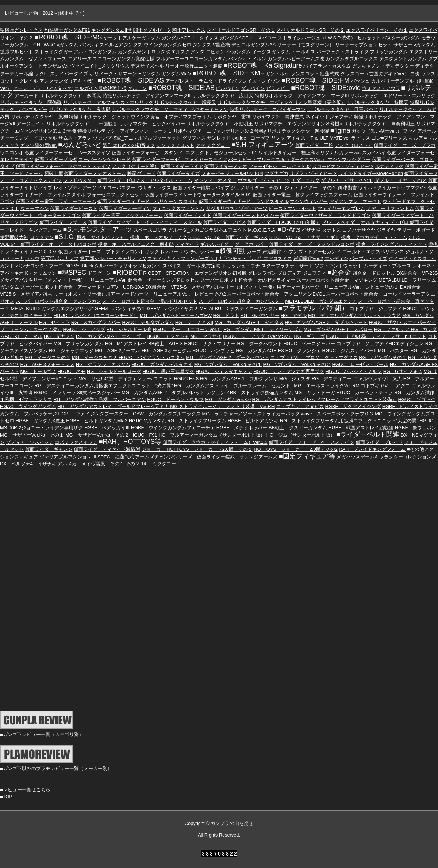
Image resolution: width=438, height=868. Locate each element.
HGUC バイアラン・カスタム (152, 357)
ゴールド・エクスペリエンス (373, 252)
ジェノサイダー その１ (257, 188)
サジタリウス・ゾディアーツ (237, 208)
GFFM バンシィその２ (173, 309)
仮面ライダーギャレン (49, 449)
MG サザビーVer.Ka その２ (97, 435)
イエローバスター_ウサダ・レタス (134, 188)
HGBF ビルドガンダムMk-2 (97, 421)
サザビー (403, 45)
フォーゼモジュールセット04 (232, 173)
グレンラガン (262, 273)
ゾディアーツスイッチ (30, 442)
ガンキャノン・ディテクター (383, 66)
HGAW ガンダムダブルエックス (165, 414)
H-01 (246, 195)
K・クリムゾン (41, 273)
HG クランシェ (303, 351)
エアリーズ (80, 59)
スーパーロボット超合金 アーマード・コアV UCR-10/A (82, 287)
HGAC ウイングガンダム (28, 406)
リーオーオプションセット (364, 45)
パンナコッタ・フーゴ (39, 266)
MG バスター (393, 351)
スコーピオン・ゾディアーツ (343, 166)
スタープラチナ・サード (287, 266)
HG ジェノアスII (194, 322)
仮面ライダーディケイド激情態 (107, 449)
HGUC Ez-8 (186, 379)
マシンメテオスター (215, 180)
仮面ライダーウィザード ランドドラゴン (325, 215)
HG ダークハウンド (260, 344)
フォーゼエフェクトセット (115, 195)
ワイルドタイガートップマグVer (392, 188)
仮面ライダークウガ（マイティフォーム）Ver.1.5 (215, 442)
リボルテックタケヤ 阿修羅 (31, 102)
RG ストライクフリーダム (197, 421)
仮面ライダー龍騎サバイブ (201, 188)
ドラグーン (100, 273)
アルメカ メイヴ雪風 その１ (91, 464)
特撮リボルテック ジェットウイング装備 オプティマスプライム (140, 117)
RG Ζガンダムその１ (383, 357)
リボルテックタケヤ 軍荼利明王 (379, 124)
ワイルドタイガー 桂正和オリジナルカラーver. (310, 153)
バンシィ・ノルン (247, 59)
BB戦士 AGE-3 (165, 344)
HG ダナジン (59, 336)
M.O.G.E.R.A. (263, 230)
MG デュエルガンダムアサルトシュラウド (355, 315)
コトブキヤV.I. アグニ (385, 386)
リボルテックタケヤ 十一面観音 (82, 124)
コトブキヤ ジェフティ (376, 309)
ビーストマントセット (292, 208)
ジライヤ (387, 230)
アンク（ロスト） (354, 145)
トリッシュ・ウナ (241, 266)
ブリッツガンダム (389, 52)
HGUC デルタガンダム (148, 322)
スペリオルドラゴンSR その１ (241, 30)
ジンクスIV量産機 (211, 45)
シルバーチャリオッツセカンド (128, 266)
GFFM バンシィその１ (120, 309)
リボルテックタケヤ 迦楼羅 (298, 131)
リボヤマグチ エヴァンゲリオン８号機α (298, 124)
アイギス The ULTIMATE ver (318, 138)
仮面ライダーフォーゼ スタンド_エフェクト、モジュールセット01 (184, 153)
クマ (201, 145)
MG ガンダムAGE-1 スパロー (338, 329)
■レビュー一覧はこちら (25, 790)
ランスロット (305, 74)
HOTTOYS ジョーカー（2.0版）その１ (209, 449)
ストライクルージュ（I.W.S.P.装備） (317, 38)
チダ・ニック (306, 180)
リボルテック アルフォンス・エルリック (108, 102)
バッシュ (360, 81)
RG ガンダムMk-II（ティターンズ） (263, 329)
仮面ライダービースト (74, 208)
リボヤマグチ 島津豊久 (278, 117)
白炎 (415, 74)
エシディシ (336, 258)
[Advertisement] (61, 525)
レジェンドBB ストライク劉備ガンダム (250, 393)
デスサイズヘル (147, 66)
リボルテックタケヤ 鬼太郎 (80, 109)
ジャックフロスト (175, 145)
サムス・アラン (75, 138)
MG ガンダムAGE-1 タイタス (249, 322)
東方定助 (211, 266)
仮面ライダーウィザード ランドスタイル (244, 201)
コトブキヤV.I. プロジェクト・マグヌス (314, 357)
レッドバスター (80, 180)
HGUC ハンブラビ (214, 351)
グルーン (137, 88)
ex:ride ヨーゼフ (251, 138)
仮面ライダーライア (182, 166)
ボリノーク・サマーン (113, 74)
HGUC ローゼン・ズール (360, 364)
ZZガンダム (239, 52)
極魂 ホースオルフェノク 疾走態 (136, 244)
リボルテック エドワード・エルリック (393, 96)
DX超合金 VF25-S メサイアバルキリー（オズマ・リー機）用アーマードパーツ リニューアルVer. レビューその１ (272, 287)
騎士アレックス (189, 30)
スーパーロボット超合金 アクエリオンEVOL (276, 294)
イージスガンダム (271, 52)
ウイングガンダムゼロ (168, 45)
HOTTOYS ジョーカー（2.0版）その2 (296, 449)
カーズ (254, 252)
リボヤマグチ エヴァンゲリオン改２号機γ (220, 131)
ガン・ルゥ (277, 74)
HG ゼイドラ (54, 322)
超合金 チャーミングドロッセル (164, 280)
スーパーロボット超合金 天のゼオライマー (248, 280)
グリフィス (194, 138)
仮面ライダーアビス (225, 222)
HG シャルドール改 (129, 329)
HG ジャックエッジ (71, 351)
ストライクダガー (54, 52)
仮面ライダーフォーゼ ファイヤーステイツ (180, 159)
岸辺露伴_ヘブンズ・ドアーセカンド (302, 252)
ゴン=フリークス (390, 138)
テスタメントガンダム (403, 59)
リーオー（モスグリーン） (306, 45)
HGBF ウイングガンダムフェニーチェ (173, 428)
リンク (278, 138)
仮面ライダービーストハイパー (246, 215)
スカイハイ (374, 153)
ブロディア (289, 273)
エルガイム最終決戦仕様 (101, 88)
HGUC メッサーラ (55, 393)
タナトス (331, 230)
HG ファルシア (393, 329)
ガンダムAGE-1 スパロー (248, 38)
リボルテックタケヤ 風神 (39, 117)
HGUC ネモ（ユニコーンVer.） (188, 329)
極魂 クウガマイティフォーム (374, 237)
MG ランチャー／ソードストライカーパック (251, 414)
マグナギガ (276, 173)
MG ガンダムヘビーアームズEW (176, 315)
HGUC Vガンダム (147, 421)
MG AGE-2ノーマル (118, 351)
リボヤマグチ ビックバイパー (152, 124)
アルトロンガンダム (95, 52)
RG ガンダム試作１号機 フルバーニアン (100, 399)
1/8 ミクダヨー (159, 464)
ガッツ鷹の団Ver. (39, 145)
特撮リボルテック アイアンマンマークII (147, 96)
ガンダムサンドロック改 (144, 52)
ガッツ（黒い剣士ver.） (377, 131)
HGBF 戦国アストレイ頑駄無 (361, 428)
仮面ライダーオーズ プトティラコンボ (101, 252)
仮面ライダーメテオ (226, 166)
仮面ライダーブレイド (188, 215)
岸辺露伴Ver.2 (308, 258)
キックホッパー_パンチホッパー (179, 252)
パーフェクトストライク (343, 52)
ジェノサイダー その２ (310, 188)
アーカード (26, 96)
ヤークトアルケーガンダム (132, 38)
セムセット (369, 38)
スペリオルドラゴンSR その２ (310, 30)
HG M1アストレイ (126, 344)
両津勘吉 (347, 188)
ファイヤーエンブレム (341, 208)
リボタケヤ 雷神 (232, 117)
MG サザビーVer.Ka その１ (32, 435)
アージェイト (31, 124)
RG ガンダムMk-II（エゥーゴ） (111, 336)
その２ (133, 464)
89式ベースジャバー (99, 393)
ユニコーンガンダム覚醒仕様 (124, 59)
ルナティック (389, 166)
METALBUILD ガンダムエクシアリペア (52, 309)
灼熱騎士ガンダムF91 (67, 30)
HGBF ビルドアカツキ (253, 421)
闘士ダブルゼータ (152, 30)
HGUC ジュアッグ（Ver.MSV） (258, 336)
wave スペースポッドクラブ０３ (337, 414)
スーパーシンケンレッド (105, 159)
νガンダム (68, 45)
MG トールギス (39, 371)
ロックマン (42, 237)
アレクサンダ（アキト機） (68, 81)
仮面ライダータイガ (178, 173)
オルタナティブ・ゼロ (385, 222)
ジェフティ (314, 273)
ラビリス (361, 138)
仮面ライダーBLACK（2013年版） (284, 222)
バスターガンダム (401, 38)
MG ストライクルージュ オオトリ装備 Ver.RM (222, 406)
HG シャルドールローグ (114, 371)
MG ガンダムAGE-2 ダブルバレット (163, 393)
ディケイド (187, 244)
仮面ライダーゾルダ (56, 159)
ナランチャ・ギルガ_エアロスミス (255, 258)
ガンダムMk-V (176, 74)
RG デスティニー (332, 379)
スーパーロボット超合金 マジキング (337, 280)
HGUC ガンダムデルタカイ (162, 364)
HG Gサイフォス (403, 371)
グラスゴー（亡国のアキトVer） (375, 74)
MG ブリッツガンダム (79, 344)
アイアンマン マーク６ (355, 201)
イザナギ (311, 230)
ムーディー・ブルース (388, 266)
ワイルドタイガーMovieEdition (371, 173)
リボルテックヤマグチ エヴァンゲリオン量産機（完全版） (282, 102)
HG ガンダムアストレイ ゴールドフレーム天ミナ (114, 406)
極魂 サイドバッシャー (103, 237)
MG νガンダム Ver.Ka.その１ (228, 364)
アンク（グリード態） (135, 166)
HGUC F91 (144, 435)
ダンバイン (253, 88)
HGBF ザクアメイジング (353, 406)
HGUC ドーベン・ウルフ (175, 399)
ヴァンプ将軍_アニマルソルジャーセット (137, 138)
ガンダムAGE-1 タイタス (190, 38)
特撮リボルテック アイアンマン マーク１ (125, 131)
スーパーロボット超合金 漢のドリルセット (150, 301)
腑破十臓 (54, 173)
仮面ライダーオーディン (125, 208)
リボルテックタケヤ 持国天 (378, 102)
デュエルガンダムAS (253, 45)
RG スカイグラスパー (96, 322)
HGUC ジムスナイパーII (349, 351)
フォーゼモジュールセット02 (280, 166)
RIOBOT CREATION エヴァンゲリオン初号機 (195, 273)
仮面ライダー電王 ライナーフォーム (56, 201)
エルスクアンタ (188, 52)
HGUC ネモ (72, 371)
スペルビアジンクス (121, 45)
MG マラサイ (206, 336)
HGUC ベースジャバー (309, 344)
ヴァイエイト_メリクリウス (100, 66)
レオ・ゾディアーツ (75, 188)
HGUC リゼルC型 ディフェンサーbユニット (376, 336)
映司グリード (142, 173)
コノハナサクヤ (359, 230)
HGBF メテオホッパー (242, 428)
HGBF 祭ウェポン (416, 428)
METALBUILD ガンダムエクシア (321, 301)
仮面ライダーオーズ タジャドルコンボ (312, 244)
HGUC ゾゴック (417, 399)
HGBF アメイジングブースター (93, 414)
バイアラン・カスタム (327, 66)
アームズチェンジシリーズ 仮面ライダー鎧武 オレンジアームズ (207, 457)
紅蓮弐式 (330, 74)
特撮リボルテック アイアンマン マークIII (302, 96)
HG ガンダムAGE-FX (260, 351)
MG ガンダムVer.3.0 (228, 399)
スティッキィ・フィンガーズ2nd (182, 258)
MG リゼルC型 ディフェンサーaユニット (126, 379)
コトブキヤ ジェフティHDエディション (380, 344)
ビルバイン (228, 88)
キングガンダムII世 (112, 30)
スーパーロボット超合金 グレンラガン (58, 301)
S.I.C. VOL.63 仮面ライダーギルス (228, 237)
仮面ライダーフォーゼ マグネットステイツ (63, 166)
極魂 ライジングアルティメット (391, 244)
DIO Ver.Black (79, 266)
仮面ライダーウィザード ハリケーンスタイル (147, 201)
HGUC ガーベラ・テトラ (365, 393)
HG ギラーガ (309, 336)
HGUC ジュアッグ (84, 329)
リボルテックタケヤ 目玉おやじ (342, 109)
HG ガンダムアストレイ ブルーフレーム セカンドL (233, 386)
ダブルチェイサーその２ (401, 180)
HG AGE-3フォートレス (48, 364)
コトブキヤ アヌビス (300, 406)
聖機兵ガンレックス (21, 30)
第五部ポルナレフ (59, 258)
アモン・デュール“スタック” (43, 88)
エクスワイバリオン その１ (377, 30)
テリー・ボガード (416, 230)
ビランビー (278, 88)
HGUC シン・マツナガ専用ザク (289, 371)
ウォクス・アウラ (381, 88)
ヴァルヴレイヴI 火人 (378, 379)
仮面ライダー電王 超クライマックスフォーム (302, 195)
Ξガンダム (149, 74)
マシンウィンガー (309, 201)
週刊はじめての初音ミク (129, 145)
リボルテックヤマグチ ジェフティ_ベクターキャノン (170, 109)
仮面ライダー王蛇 (314, 145)
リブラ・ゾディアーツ (313, 173)
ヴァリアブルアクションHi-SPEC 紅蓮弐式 (87, 457)
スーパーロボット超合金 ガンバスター (241, 301)
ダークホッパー (251, 244)
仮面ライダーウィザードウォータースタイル (193, 195)
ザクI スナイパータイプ (62, 74)
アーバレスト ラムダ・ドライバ (201, 81)
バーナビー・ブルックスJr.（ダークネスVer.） (278, 159)
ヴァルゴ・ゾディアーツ (264, 180)
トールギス (303, 52)
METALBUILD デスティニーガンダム (239, 309)
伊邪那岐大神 (14, 237)
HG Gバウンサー (260, 315)
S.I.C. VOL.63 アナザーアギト (304, 237)
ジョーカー (154, 449)
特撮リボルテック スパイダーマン (268, 109)
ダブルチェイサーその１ (347, 180)
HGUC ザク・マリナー (210, 344)
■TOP (6, 797)
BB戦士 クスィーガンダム (298, 428)
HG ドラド (226, 315)
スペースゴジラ (150, 230)
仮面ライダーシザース (63, 222)
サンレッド (219, 138)
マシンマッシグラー (349, 159)
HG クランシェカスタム (103, 364)
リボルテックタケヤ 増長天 (185, 102)
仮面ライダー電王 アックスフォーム (122, 215)
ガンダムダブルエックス (352, 59)
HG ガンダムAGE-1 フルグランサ (239, 379)
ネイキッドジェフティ (329, 117)
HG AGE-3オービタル (166, 351)
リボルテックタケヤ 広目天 (223, 96)
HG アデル (294, 315)
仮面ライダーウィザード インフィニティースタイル (145, 222)
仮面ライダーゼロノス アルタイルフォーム (145, 180)
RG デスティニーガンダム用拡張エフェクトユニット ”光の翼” (104, 386)
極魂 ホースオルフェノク (158, 237)
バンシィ (89, 45)
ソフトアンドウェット (338, 266)
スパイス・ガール (181, 266)
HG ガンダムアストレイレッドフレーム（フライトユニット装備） (324, 399)
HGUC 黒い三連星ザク (169, 371)
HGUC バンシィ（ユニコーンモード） (96, 315)
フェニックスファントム (178, 208)
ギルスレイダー (217, 244)
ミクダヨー (218, 145)
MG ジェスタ (295, 379)
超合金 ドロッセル (374, 273)
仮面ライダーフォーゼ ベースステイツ (68, 153)
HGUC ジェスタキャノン (224, 371)
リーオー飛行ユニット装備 (194, 66)
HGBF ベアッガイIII (107, 428)
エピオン (215, 52)
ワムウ (32, 258)
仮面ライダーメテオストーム (95, 173)
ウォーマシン (35, 208)
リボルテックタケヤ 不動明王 (220, 124)
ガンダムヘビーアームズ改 (296, 59)
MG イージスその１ (48, 357)
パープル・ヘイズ (368, 258)
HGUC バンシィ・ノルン (354, 371)
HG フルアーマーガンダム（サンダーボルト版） (212, 435)
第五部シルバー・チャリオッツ (113, 258)
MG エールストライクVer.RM (327, 386)
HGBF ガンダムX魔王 (40, 421)
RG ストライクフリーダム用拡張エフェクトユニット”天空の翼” (350, 421)
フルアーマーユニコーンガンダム (191, 59)
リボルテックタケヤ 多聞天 (70, 96)
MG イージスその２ (95, 357)
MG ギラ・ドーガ (315, 393)
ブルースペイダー (341, 222)
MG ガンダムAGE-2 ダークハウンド (227, 357)
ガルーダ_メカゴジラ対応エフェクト (208, 230)
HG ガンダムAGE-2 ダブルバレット (326, 322)
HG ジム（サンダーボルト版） (301, 435)
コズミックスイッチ (76, 442)
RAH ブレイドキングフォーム (372, 449)
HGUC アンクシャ (168, 336)
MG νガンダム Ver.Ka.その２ (297, 364)
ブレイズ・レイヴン (259, 81)
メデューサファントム (390, 208)
